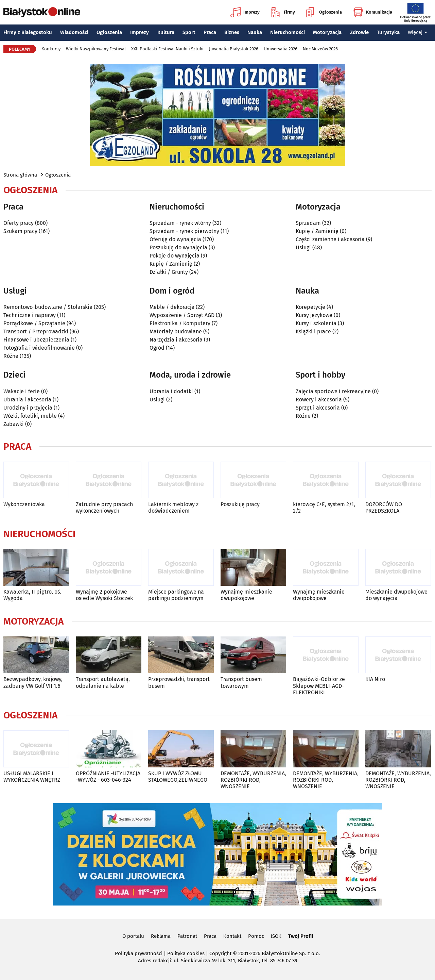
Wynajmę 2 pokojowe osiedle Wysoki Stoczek (104, 595)
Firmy (283, 12)
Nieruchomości (288, 32)
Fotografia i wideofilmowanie (39, 348)
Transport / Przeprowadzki (36, 331)
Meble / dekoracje (172, 307)
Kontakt (232, 936)
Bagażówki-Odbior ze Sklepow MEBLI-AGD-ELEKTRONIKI (319, 686)
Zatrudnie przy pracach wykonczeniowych (104, 508)
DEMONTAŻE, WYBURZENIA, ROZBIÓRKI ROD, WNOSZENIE (253, 780)
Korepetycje (310, 307)
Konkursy (51, 49)
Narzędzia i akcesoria (176, 340)
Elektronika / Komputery (180, 323)
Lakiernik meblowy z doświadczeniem (173, 508)
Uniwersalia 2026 (281, 49)
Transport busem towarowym (241, 682)
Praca (210, 32)
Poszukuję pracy (240, 504)
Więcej (418, 32)
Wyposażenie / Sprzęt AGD (182, 315)
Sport (189, 32)
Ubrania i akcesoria (27, 400)
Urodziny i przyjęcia (28, 408)
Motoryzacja (327, 32)
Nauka (255, 32)
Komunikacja (373, 12)
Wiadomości (74, 32)
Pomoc (256, 936)
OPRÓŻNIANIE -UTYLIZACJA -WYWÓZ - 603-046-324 (108, 777)
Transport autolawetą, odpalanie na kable (103, 682)
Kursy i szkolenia (316, 323)
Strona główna (20, 175)
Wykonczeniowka (24, 504)
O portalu (133, 936)
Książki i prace (313, 331)
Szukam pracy (20, 231)
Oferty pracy (19, 223)
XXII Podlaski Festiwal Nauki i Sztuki (167, 49)
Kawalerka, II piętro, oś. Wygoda (32, 595)
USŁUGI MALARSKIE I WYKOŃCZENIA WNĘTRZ (32, 777)
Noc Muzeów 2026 (320, 49)
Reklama (161, 936)
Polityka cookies (186, 953)
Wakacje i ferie (22, 391)
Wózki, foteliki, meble (30, 416)
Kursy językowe (314, 315)
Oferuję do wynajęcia (175, 239)
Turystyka (388, 32)
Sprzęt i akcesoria (318, 408)
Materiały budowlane (176, 331)
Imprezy (245, 12)
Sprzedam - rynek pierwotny (184, 231)
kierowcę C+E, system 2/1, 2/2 (324, 508)
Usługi (303, 247)
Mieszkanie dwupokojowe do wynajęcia (396, 595)
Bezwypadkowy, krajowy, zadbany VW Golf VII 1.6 (33, 682)
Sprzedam (308, 223)
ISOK (276, 936)
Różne (11, 356)
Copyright (220, 953)
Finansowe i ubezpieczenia (36, 340)
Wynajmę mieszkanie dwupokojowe (246, 595)
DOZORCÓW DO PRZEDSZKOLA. (384, 508)
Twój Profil (301, 936)
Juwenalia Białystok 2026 (234, 49)
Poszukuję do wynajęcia (178, 247)
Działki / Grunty (169, 272)
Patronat (187, 936)
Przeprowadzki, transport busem (179, 682)
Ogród (157, 348)
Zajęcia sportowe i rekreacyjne (333, 391)
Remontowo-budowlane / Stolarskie (48, 307)
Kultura (166, 32)
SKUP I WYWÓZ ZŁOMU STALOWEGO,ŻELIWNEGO (178, 777)
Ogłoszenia (324, 12)
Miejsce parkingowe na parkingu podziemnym (176, 595)
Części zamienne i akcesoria (330, 239)
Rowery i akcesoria (319, 400)
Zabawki (14, 424)
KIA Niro (375, 679)
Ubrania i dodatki (171, 391)
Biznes (232, 32)
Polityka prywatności (139, 953)
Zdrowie (359, 32)
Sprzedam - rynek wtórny (180, 223)
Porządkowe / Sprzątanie (34, 323)
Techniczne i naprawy (30, 315)
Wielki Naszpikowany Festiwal (96, 49)
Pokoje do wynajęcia (175, 256)
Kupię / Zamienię (171, 264)
